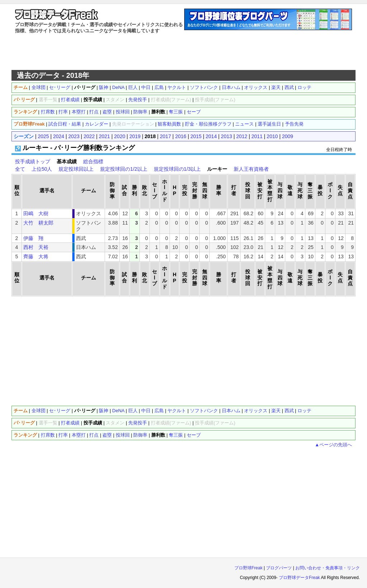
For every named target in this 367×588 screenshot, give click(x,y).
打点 (94, 112)
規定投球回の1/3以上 (177, 169)
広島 (159, 87)
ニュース (244, 124)
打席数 (48, 112)
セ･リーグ (60, 87)
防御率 (140, 112)
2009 (288, 136)
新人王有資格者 (251, 169)
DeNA (118, 87)
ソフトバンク (204, 87)
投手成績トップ (33, 161)
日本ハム (231, 87)
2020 (120, 136)
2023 (74, 136)
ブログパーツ (279, 568)
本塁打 (79, 112)
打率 (63, 112)
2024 (59, 136)
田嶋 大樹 (36, 213)
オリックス (256, 87)
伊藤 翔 (33, 238)
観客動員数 (169, 124)
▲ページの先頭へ (333, 445)
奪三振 (176, 112)
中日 (146, 87)
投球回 (123, 112)
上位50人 (42, 169)
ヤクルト (177, 87)
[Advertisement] (183, 52)
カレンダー (97, 124)
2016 (181, 136)
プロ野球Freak (249, 568)
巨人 (133, 87)
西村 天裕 (36, 247)
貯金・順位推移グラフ (208, 124)
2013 (226, 136)
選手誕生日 (269, 124)
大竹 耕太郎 (38, 223)
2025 (43, 136)
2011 (257, 136)
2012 (242, 136)
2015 (196, 136)
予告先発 (294, 124)
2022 (89, 136)
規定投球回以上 (76, 169)
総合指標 (93, 161)
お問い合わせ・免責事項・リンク (328, 568)
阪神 (104, 87)
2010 (272, 136)
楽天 (276, 87)
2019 (135, 136)
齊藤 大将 (36, 257)
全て (20, 169)
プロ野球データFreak (299, 578)
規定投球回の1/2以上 (123, 169)
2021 (104, 136)
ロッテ (304, 87)
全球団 (39, 87)
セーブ (194, 112)
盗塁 (107, 112)
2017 (165, 136)
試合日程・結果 (65, 124)
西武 (289, 87)
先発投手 (138, 100)
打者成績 (70, 100)
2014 (211, 136)
